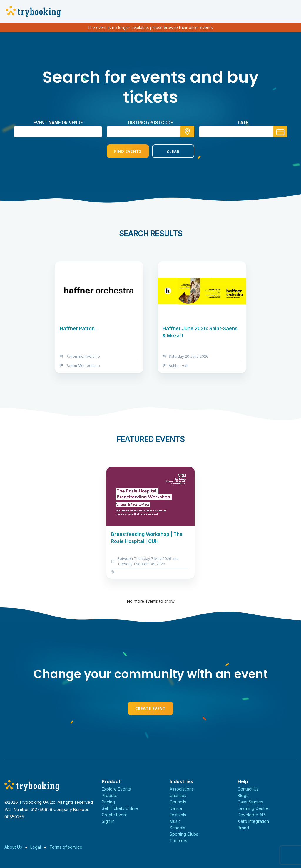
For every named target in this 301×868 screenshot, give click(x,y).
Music (175, 821)
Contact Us (248, 789)
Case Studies (250, 802)
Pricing (108, 802)
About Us (13, 847)
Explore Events (116, 789)
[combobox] (150, 132)
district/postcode (150, 123)
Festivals (178, 815)
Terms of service (66, 847)
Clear (173, 151)
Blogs (243, 795)
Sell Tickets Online (120, 808)
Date (243, 123)
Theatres (178, 841)
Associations (182, 789)
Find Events (128, 151)
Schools (177, 828)
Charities (178, 795)
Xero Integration (253, 821)
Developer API (252, 815)
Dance (176, 808)
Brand (243, 828)
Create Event (150, 708)
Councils (178, 802)
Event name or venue (58, 123)
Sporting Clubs (184, 834)
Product (109, 795)
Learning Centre (253, 808)
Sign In (108, 821)
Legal (36, 847)
